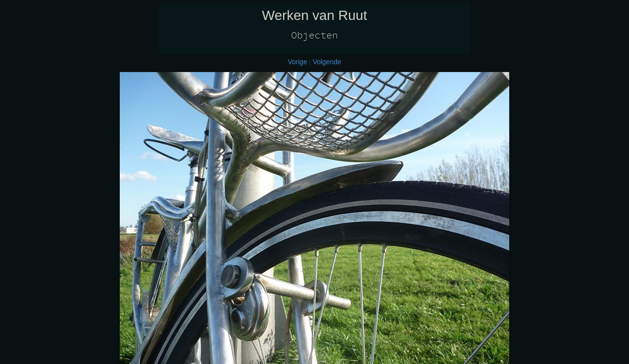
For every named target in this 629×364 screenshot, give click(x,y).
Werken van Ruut (314, 15)
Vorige (297, 62)
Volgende (327, 62)
